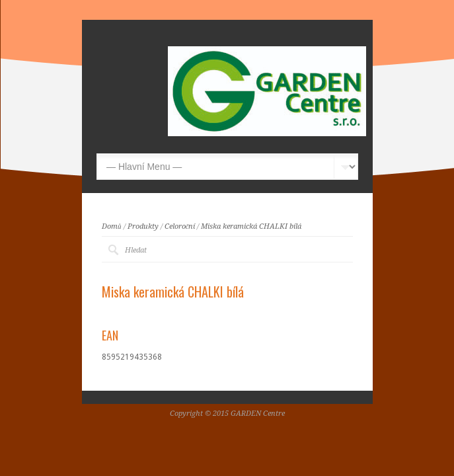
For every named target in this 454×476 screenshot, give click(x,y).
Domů (112, 226)
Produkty (143, 226)
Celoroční (180, 226)
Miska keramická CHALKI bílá (251, 226)
